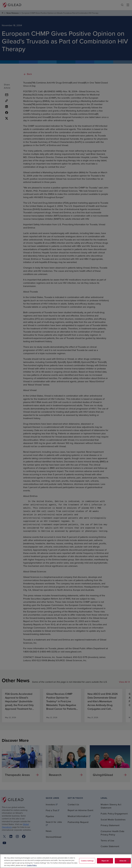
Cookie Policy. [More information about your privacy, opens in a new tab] (32, 865)
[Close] (128, 861)
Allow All (123, 861)
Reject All (105, 861)
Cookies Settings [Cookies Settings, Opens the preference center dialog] (87, 861)
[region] (66, 861)
